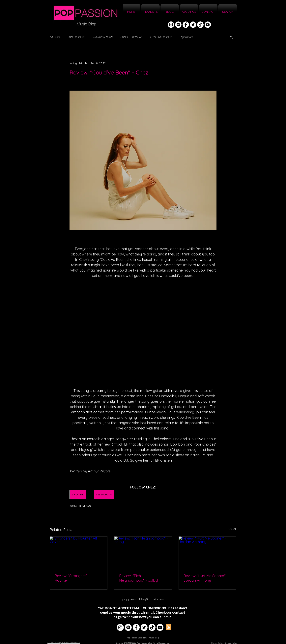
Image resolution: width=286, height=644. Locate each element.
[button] (231, 37)
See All (232, 529)
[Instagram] (171, 25)
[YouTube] (208, 25)
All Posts (55, 37)
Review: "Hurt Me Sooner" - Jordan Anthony (206, 578)
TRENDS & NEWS (103, 37)
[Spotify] (178, 25)
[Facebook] (186, 25)
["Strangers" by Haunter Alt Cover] (79, 553)
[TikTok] (200, 25)
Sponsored (187, 37)
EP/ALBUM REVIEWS (162, 37)
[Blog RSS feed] (169, 627)
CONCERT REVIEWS (131, 37)
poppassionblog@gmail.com (143, 599)
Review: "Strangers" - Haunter (72, 578)
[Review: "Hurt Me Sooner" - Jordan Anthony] (207, 553)
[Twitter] (193, 25)
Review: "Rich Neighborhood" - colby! (139, 578)
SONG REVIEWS (76, 37)
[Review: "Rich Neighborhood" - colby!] (143, 553)
